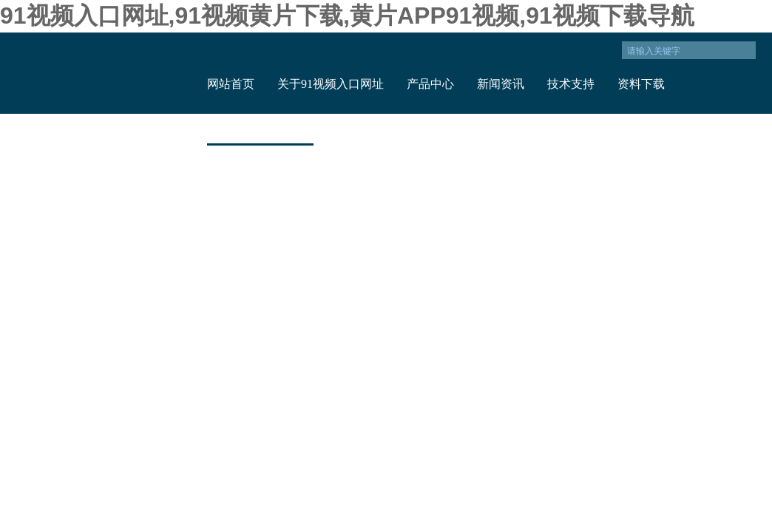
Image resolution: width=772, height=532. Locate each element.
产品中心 (430, 84)
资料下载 (641, 84)
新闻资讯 (501, 84)
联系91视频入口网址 (260, 128)
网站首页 (231, 84)
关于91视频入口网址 (331, 84)
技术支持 (571, 84)
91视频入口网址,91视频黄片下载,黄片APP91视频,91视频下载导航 (347, 16)
